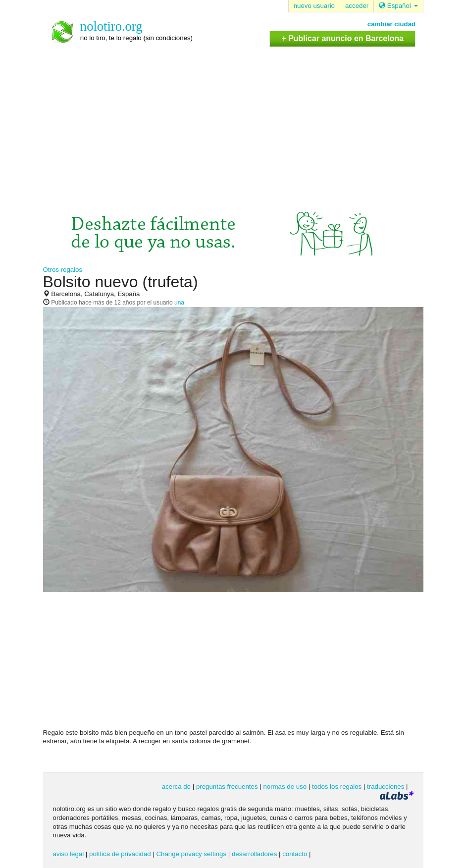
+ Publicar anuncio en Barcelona (342, 38)
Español (398, 6)
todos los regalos (337, 787)
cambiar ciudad (391, 24)
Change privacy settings (191, 854)
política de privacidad (120, 854)
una (179, 303)
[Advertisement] (233, 121)
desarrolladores (254, 854)
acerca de (176, 787)
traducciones (386, 787)
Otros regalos (63, 270)
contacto (295, 854)
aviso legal (69, 854)
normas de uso (285, 787)
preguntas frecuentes (227, 787)
